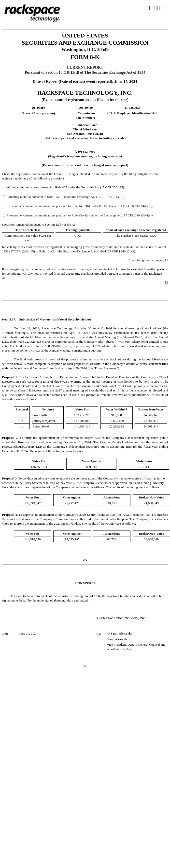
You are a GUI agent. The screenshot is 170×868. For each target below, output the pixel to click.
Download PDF (158, 8)
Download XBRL (164, 8)
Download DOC (154, 8)
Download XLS (161, 8)
